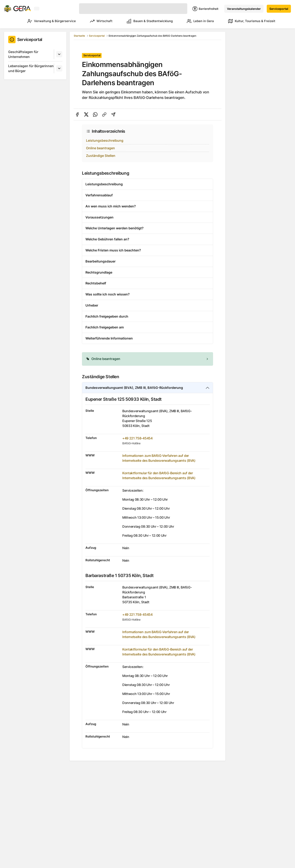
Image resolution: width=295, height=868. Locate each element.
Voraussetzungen (99, 217)
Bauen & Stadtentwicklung (146, 21)
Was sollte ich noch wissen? (108, 294)
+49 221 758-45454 (137, 438)
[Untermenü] (59, 54)
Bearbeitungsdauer (100, 261)
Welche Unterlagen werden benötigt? (115, 228)
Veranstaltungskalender (244, 9)
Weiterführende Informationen (109, 338)
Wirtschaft (95, 21)
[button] (147, 359)
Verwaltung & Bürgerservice (44, 21)
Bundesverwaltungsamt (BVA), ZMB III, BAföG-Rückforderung (134, 388)
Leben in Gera (199, 21)
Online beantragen (100, 148)
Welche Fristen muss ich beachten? (113, 250)
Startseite (79, 36)
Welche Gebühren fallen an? (107, 239)
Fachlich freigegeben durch (107, 316)
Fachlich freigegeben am (105, 327)
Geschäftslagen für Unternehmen (23, 54)
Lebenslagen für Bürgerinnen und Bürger (31, 68)
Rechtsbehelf (96, 283)
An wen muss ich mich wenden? (111, 206)
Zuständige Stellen (101, 156)
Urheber (92, 305)
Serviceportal (279, 9)
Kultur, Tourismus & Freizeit (252, 21)
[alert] (147, 359)
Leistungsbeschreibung (105, 140)
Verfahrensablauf (99, 195)
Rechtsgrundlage (99, 272)
